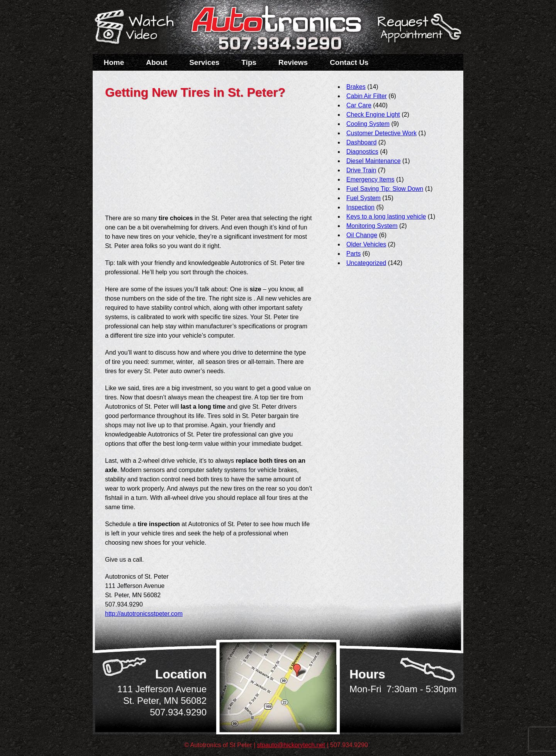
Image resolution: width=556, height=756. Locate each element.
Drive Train (361, 170)
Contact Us (349, 62)
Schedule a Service (418, 32)
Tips (249, 62)
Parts (353, 254)
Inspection (360, 207)
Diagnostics (362, 152)
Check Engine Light (373, 115)
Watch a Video (138, 28)
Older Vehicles (366, 244)
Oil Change (362, 235)
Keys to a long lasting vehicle (386, 217)
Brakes (356, 87)
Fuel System (364, 198)
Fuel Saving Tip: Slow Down (385, 189)
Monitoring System (372, 226)
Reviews (293, 62)
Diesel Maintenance (374, 161)
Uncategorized (366, 263)
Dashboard (361, 142)
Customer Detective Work (381, 133)
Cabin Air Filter (367, 96)
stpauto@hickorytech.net (291, 745)
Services (204, 62)
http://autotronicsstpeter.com (144, 614)
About (157, 62)
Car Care (359, 105)
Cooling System (368, 124)
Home (114, 62)
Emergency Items (370, 179)
